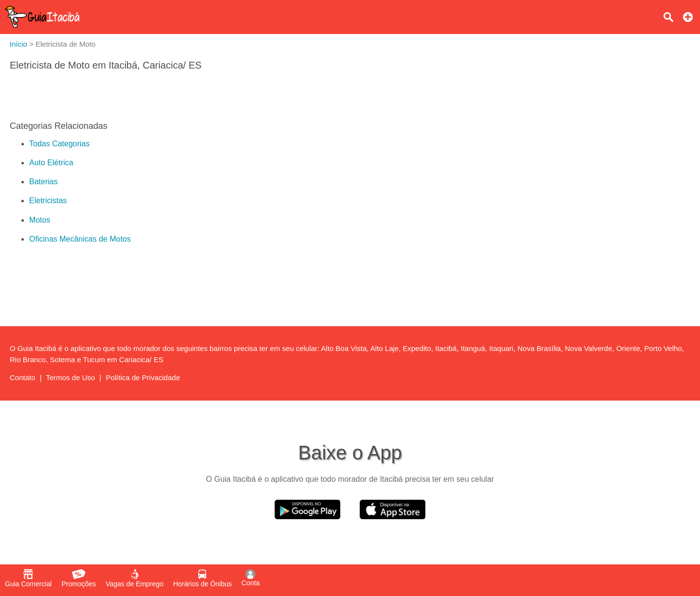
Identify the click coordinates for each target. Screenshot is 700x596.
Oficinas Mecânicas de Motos (80, 239)
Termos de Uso (71, 377)
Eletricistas (48, 201)
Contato (23, 377)
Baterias (44, 182)
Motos (40, 220)
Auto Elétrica (51, 163)
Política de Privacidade (143, 377)
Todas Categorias (60, 144)
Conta (251, 578)
